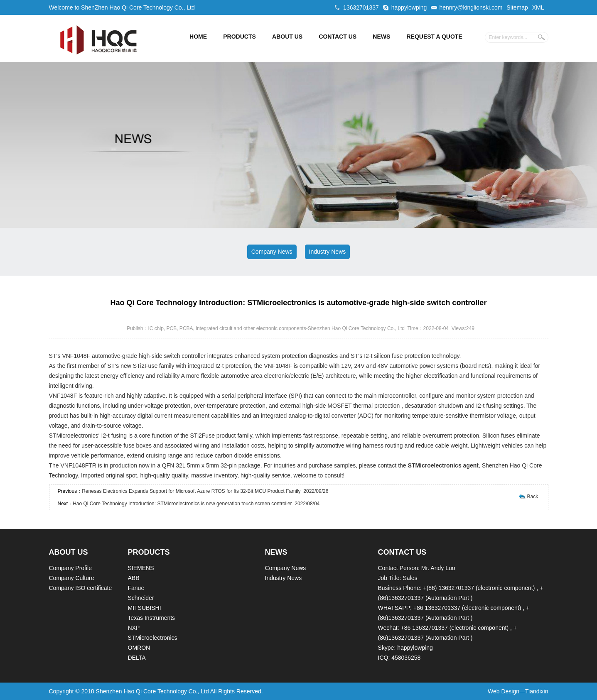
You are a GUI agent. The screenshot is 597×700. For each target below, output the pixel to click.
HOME (198, 37)
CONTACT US (338, 37)
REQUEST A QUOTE (434, 37)
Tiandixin (537, 691)
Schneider (141, 598)
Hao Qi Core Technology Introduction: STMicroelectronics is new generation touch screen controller (182, 504)
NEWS (381, 37)
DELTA (137, 658)
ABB (134, 578)
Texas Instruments (152, 618)
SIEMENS (141, 568)
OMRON (139, 648)
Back (533, 497)
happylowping (409, 7)
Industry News (328, 252)
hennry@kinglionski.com (471, 7)
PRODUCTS (240, 37)
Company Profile (71, 568)
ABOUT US (287, 37)
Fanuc (136, 588)
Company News (272, 252)
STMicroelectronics (153, 638)
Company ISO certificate (81, 588)
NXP (134, 628)
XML (538, 7)
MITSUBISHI (145, 608)
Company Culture (72, 578)
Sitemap (517, 7)
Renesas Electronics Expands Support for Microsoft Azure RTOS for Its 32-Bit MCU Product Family (191, 491)
